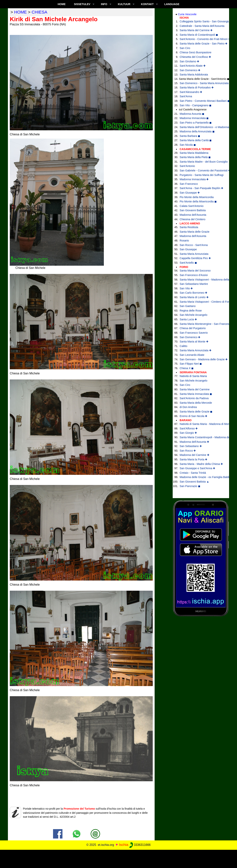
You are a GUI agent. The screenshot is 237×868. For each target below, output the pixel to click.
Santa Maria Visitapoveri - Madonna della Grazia (202, 280)
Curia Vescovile (187, 14)
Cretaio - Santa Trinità (193, 473)
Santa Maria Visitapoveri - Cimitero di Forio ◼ (202, 302)
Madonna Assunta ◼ (192, 114)
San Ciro (185, 48)
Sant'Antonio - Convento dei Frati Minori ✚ (202, 39)
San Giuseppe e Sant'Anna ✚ (197, 468)
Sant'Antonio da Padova (194, 398)
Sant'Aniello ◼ (188, 263)
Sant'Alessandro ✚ (191, 92)
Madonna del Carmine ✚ (194, 455)
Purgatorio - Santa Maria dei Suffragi (202, 175)
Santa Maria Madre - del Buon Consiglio (202, 162)
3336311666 (140, 845)
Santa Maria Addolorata (194, 75)
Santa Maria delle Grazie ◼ (196, 412)
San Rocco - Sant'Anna (194, 245)
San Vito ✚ (186, 288)
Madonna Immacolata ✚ (194, 179)
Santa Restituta (189, 227)
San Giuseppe (188, 249)
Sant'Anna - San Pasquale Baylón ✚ (201, 188)
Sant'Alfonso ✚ (189, 428)
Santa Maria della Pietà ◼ (195, 157)
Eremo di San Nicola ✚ (193, 416)
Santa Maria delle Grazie (194, 232)
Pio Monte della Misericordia (197, 197)
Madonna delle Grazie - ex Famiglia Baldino (202, 477)
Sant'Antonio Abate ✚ (193, 66)
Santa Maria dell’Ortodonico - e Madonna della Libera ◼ (202, 127)
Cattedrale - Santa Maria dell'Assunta (202, 26)
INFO (104, 4)
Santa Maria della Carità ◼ (196, 140)
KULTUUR (124, 4)
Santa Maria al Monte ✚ (194, 342)
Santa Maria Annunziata (194, 254)
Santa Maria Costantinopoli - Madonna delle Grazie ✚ (202, 437)
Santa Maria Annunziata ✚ (196, 350)
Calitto (183, 346)
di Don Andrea (188, 407)
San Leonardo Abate (192, 355)
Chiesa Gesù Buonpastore (196, 52)
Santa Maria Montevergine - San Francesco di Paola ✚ (202, 324)
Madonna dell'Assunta (193, 215)
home (20, 12)
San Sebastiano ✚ (191, 446)
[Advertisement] (118, 858)
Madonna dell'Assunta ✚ (194, 442)
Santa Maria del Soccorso (195, 271)
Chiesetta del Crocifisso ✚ (195, 57)
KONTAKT (147, 4)
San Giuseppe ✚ (190, 193)
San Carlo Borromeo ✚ (193, 293)
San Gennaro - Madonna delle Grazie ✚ (202, 359)
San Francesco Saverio (194, 333)
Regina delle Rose (191, 311)
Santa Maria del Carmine (195, 389)
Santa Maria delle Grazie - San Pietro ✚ (202, 44)
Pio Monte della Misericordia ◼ (198, 201)
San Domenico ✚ (190, 70)
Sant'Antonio (187, 166)
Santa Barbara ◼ (190, 136)
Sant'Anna (186, 96)
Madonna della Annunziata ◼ (197, 131)
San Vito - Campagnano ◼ (196, 105)
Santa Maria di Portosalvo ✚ (197, 87)
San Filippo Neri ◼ (191, 364)
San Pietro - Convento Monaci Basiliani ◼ (202, 101)
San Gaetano (188, 306)
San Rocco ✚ (188, 451)
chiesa (39, 12)
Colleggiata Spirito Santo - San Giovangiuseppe (202, 21)
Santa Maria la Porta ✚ (193, 459)
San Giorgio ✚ (188, 433)
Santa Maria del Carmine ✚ (196, 30)
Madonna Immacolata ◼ (194, 118)
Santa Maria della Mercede (196, 403)
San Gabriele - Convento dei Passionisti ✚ (202, 170)
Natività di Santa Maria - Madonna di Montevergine (202, 424)
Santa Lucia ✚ (188, 319)
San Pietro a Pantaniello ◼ (196, 123)
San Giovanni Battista (193, 210)
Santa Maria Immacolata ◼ (196, 394)
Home (62, 4)
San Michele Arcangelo (193, 315)
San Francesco (189, 184)
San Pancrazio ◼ (190, 486)
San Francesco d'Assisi (194, 275)
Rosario (184, 241)
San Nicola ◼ (188, 145)
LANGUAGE (172, 4)
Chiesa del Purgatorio (193, 328)
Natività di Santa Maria (193, 376)
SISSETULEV (82, 4)
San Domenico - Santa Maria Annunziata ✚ (202, 83)
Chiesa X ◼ (187, 368)
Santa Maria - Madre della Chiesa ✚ (201, 464)
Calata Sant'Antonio (192, 206)
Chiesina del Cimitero (193, 219)
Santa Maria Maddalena (194, 153)
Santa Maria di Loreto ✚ (194, 297)
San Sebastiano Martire (194, 284)
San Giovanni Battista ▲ (194, 482)
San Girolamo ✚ (189, 61)
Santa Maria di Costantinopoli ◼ (199, 35)
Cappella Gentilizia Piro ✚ (195, 258)
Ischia (124, 845)
